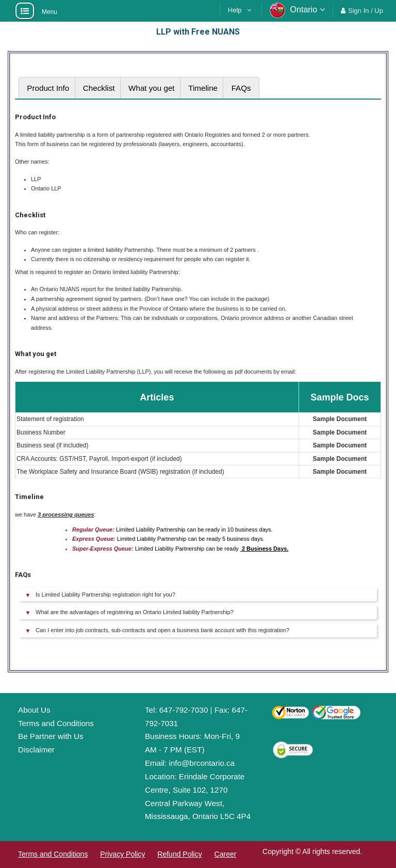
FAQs (241, 88)
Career (226, 854)
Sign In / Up (366, 11)
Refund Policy (179, 854)
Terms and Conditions (56, 723)
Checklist (99, 88)
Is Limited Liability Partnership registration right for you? (105, 594)
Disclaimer (36, 750)
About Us (34, 710)
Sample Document (340, 419)
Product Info (48, 88)
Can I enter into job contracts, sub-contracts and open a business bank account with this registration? (162, 630)
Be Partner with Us (51, 736)
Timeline (203, 88)
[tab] (48, 88)
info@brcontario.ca (202, 763)
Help (235, 10)
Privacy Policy (122, 854)
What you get (152, 88)
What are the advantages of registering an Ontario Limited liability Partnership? (135, 612)
